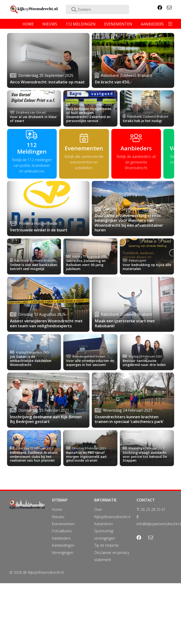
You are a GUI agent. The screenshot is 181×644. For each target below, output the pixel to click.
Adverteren (103, 524)
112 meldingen (81, 24)
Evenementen (63, 524)
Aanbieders (61, 538)
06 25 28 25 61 (153, 509)
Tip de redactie (107, 545)
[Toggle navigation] (170, 24)
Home (57, 509)
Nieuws (58, 517)
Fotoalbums (62, 531)
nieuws (50, 24)
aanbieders (152, 24)
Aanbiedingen (63, 545)
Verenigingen (62, 553)
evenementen (118, 24)
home (28, 24)
